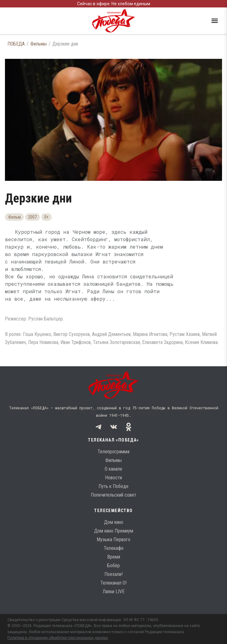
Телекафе (114, 548)
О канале (113, 469)
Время (114, 557)
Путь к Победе (113, 486)
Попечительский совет (113, 495)
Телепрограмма (113, 452)
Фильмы (39, 44)
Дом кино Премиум (114, 531)
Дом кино (114, 522)
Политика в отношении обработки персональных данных (58, 638)
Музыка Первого (113, 540)
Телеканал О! (113, 583)
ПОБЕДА (16, 44)
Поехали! (113, 574)
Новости (113, 478)
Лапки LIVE (113, 592)
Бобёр (113, 566)
